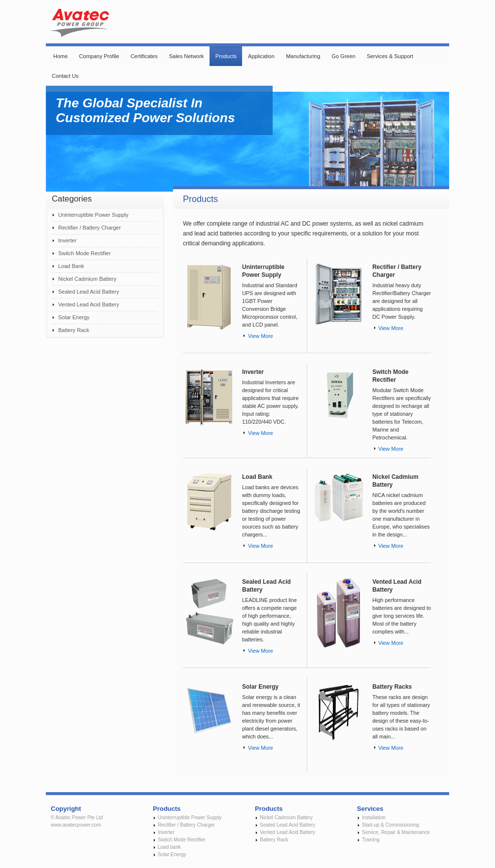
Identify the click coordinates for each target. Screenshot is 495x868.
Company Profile (99, 56)
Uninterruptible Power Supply (93, 215)
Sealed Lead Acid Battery (89, 292)
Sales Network (187, 56)
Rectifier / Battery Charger (89, 228)
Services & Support (390, 56)
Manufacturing (303, 56)
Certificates (144, 56)
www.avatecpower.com (76, 825)
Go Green (344, 56)
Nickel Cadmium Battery (87, 279)
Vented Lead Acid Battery (89, 304)
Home (60, 56)
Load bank (169, 847)
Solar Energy (74, 317)
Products (226, 56)
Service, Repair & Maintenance (396, 832)
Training (371, 840)
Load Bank (71, 266)
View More (261, 336)
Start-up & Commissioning (390, 825)
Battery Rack (74, 330)
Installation (374, 818)
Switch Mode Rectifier (84, 253)
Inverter (67, 240)
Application (261, 56)
